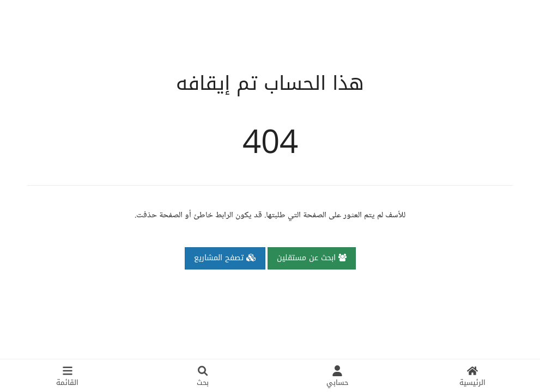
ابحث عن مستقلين (312, 258)
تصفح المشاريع (225, 258)
